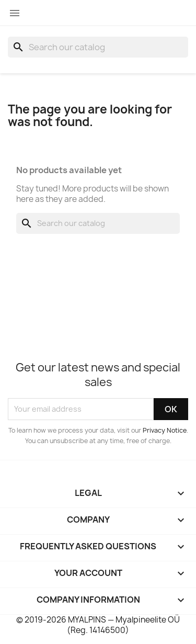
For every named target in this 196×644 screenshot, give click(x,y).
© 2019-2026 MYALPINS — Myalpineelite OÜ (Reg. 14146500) (98, 625)
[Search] (98, 47)
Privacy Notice (165, 430)
